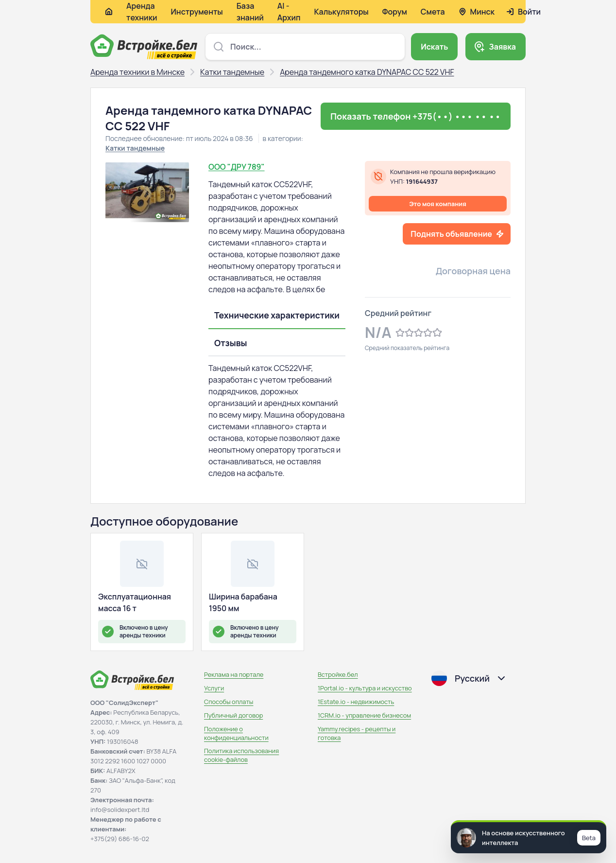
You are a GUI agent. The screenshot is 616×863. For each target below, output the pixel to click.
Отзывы (231, 343)
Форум (395, 12)
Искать (434, 47)
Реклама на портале (234, 674)
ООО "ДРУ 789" (237, 167)
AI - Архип (289, 12)
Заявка (502, 47)
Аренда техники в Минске (137, 72)
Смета (433, 12)
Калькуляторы (341, 12)
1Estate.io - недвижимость (356, 702)
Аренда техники (142, 12)
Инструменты (197, 12)
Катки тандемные (232, 72)
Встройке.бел (338, 674)
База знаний (250, 12)
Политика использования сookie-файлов (241, 755)
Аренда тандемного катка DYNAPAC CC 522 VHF (367, 72)
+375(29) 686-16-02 (120, 839)
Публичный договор (233, 715)
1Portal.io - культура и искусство (365, 688)
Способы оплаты (229, 702)
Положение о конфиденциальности (236, 733)
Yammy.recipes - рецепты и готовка (357, 733)
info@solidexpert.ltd (120, 810)
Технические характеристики (277, 315)
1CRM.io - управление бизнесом (364, 715)
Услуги (214, 688)
